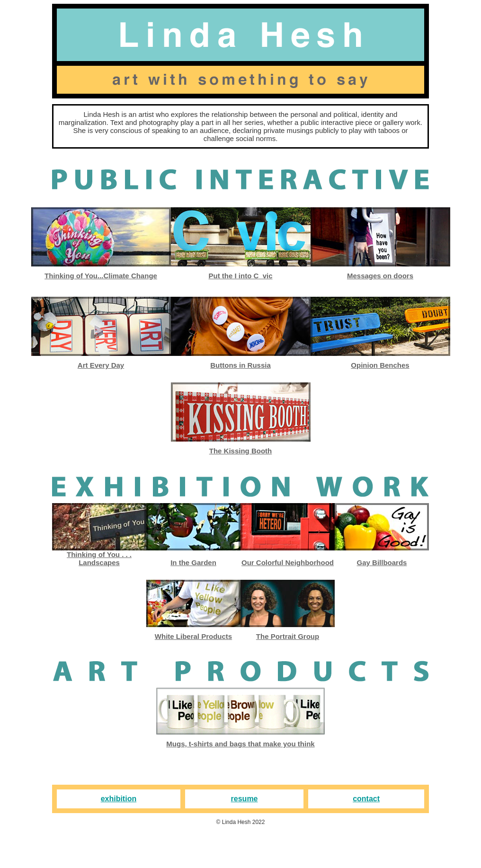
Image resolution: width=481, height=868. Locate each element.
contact (366, 799)
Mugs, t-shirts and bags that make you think (240, 744)
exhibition (119, 799)
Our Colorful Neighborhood (288, 562)
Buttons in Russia (240, 365)
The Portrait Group (288, 636)
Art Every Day (101, 365)
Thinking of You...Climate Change (101, 276)
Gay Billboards (382, 562)
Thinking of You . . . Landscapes (99, 558)
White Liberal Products (193, 636)
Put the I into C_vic (240, 276)
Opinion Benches (380, 365)
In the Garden (193, 562)
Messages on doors (380, 276)
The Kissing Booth (241, 451)
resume (245, 799)
